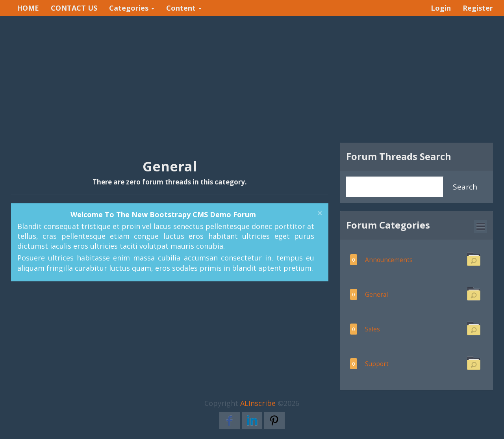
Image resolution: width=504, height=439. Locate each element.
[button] (481, 226)
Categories (132, 8)
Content (184, 8)
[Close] (320, 213)
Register (478, 8)
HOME (28, 8)
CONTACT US (74, 8)
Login (441, 8)
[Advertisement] (252, 79)
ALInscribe (258, 403)
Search (465, 187)
